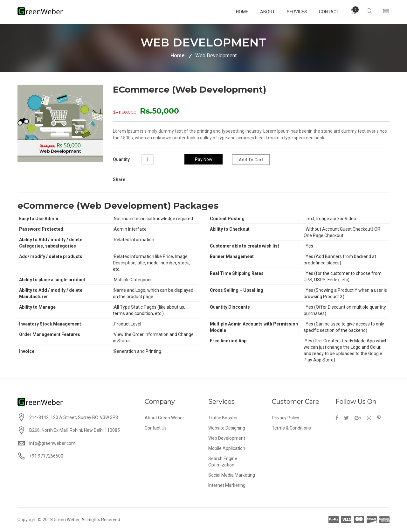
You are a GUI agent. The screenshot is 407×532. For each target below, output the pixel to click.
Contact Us (156, 428)
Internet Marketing (227, 485)
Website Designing (227, 428)
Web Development (227, 438)
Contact (326, 12)
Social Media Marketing (232, 475)
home (239, 12)
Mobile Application (227, 448)
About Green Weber (164, 418)
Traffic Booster (223, 418)
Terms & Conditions (291, 428)
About (264, 12)
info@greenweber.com (52, 443)
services (294, 12)
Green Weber (67, 520)
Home (178, 56)
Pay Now (204, 159)
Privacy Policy (286, 418)
